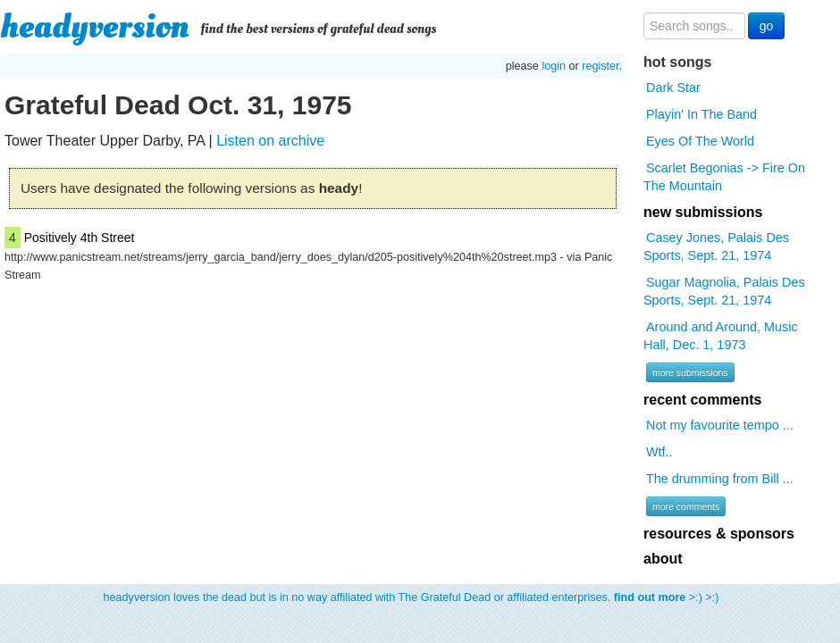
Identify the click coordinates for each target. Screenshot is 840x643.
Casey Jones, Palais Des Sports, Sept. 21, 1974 (716, 246)
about (663, 559)
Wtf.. (659, 452)
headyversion (95, 27)
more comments (686, 506)
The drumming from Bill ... (720, 479)
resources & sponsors (719, 534)
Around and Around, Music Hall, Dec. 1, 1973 (721, 336)
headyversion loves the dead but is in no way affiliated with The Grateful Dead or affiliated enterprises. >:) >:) (412, 597)
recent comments (703, 400)
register (600, 66)
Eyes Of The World (700, 141)
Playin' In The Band (701, 114)
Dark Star (673, 88)
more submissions (690, 372)
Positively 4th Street (80, 238)
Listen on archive (270, 141)
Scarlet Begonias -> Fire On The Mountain (724, 177)
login (554, 66)
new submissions (703, 212)
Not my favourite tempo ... (720, 425)
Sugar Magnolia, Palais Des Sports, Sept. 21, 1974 (724, 291)
